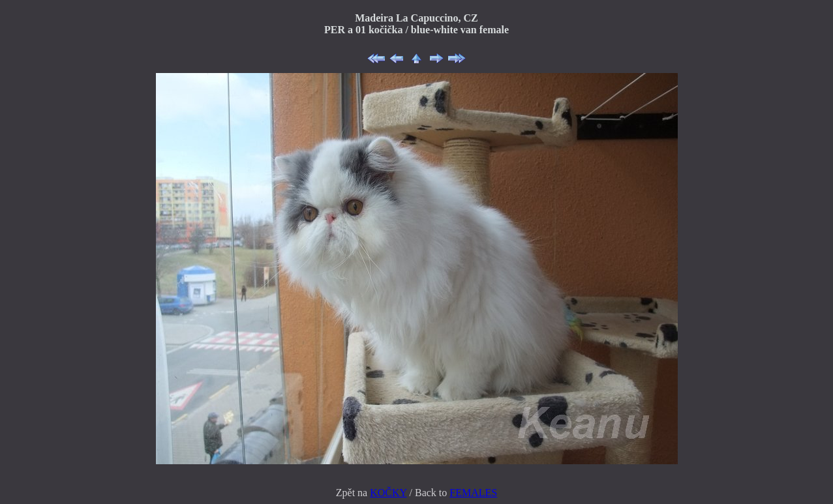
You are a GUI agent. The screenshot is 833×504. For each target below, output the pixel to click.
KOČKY (388, 493)
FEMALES (473, 493)
